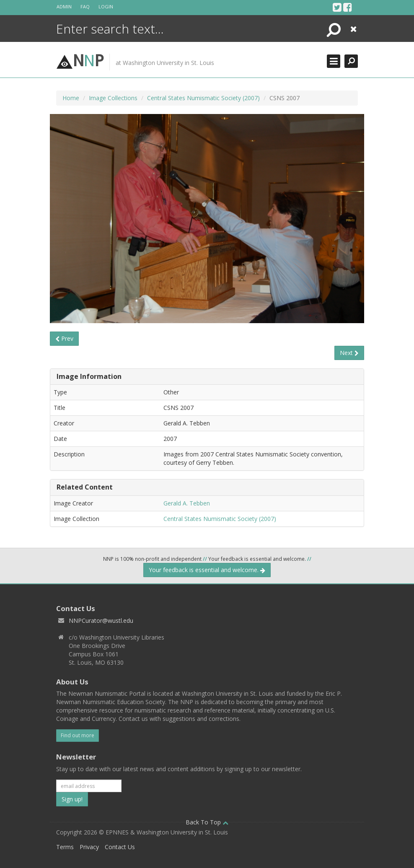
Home (71, 98)
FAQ (85, 6)
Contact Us (120, 847)
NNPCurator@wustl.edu (101, 621)
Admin (64, 6)
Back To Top (207, 822)
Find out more (78, 735)
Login (106, 6)
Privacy (89, 847)
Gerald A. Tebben (187, 503)
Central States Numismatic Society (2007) (203, 98)
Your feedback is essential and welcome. (207, 570)
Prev (64, 338)
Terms (65, 847)
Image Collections (113, 98)
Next (349, 353)
